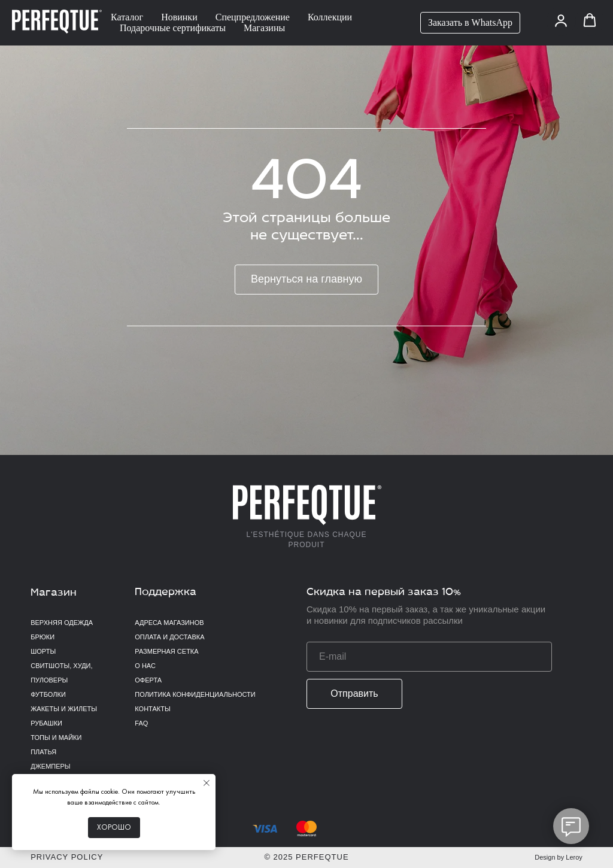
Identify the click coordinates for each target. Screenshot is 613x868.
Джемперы (50, 766)
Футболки (48, 694)
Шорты (43, 651)
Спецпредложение (253, 17)
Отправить (354, 694)
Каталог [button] (127, 17)
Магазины (264, 28)
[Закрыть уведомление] (207, 783)
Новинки (179, 17)
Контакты (152, 709)
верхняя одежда (62, 623)
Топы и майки (56, 738)
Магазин (54, 593)
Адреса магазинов (169, 623)
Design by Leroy (559, 857)
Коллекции (330, 17)
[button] (561, 20)
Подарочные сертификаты (173, 28)
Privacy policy (67, 857)
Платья (43, 752)
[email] (429, 657)
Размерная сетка (166, 651)
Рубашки (46, 723)
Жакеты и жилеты (64, 709)
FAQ (141, 723)
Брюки (43, 637)
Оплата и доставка (169, 637)
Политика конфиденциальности (195, 694)
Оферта (148, 680)
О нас (145, 666)
